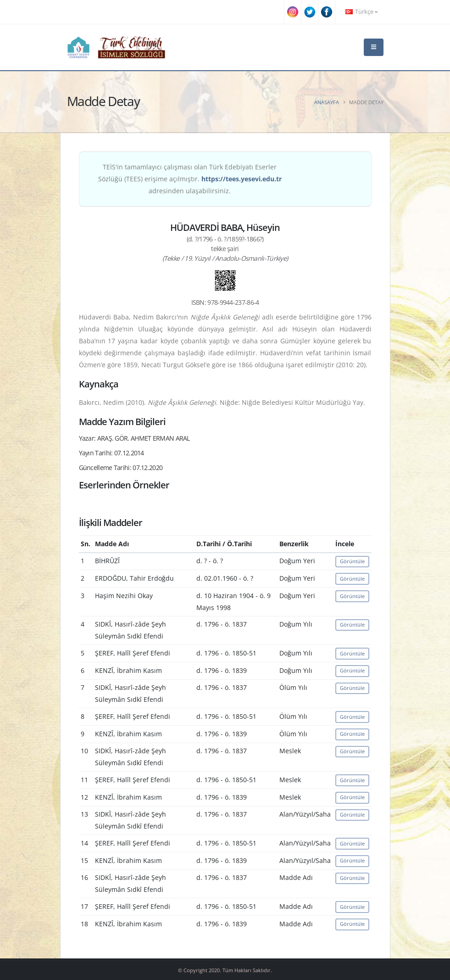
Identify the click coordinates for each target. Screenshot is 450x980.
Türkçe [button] (361, 12)
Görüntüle (352, 561)
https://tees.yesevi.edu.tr (242, 179)
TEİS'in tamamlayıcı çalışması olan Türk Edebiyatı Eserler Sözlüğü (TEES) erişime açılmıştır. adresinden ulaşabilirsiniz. (190, 179)
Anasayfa (327, 102)
